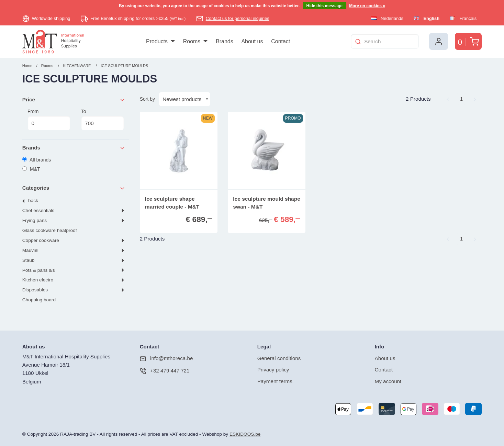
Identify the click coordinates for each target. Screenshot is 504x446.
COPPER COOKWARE (41, 240)
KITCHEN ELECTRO (38, 280)
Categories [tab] (74, 188)
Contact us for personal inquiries (238, 18)
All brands (37, 160)
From (49, 120)
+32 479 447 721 (165, 371)
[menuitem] (160, 42)
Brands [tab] (74, 148)
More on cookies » (367, 6)
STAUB (29, 260)
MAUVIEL (30, 250)
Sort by (147, 99)
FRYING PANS (35, 220)
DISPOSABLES (35, 290)
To (103, 120)
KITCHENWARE (77, 66)
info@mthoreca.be (166, 359)
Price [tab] (74, 100)
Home (27, 66)
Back (33, 200)
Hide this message (324, 6)
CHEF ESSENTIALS (38, 210)
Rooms (47, 66)
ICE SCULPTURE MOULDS (124, 66)
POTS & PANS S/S (39, 270)
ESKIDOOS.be (245, 434)
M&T (31, 169)
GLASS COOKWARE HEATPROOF (50, 230)
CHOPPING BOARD (39, 300)
